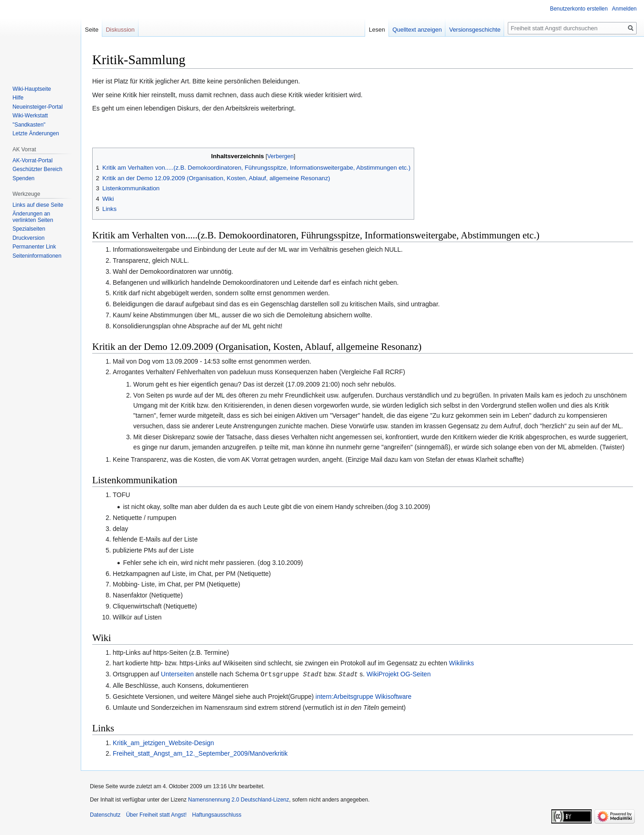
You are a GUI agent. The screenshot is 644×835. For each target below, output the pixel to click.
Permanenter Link (34, 247)
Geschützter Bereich (37, 169)
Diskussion (120, 30)
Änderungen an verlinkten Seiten (33, 217)
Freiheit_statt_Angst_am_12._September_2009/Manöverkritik (200, 753)
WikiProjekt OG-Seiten (399, 674)
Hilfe (18, 98)
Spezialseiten (29, 229)
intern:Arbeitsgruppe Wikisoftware (364, 696)
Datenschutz (105, 814)
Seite (92, 30)
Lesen (377, 30)
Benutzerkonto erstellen (579, 9)
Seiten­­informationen (37, 256)
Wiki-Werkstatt (30, 116)
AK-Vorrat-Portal (32, 160)
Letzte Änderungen (36, 133)
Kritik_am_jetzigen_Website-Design (164, 742)
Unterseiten (178, 674)
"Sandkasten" (29, 125)
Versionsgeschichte (475, 30)
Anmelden (624, 9)
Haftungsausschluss (217, 814)
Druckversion (28, 238)
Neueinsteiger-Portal (37, 107)
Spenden (23, 178)
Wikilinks (461, 663)
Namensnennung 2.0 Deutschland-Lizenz (239, 799)
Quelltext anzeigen (417, 30)
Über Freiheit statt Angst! (156, 814)
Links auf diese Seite (38, 205)
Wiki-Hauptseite (32, 89)
